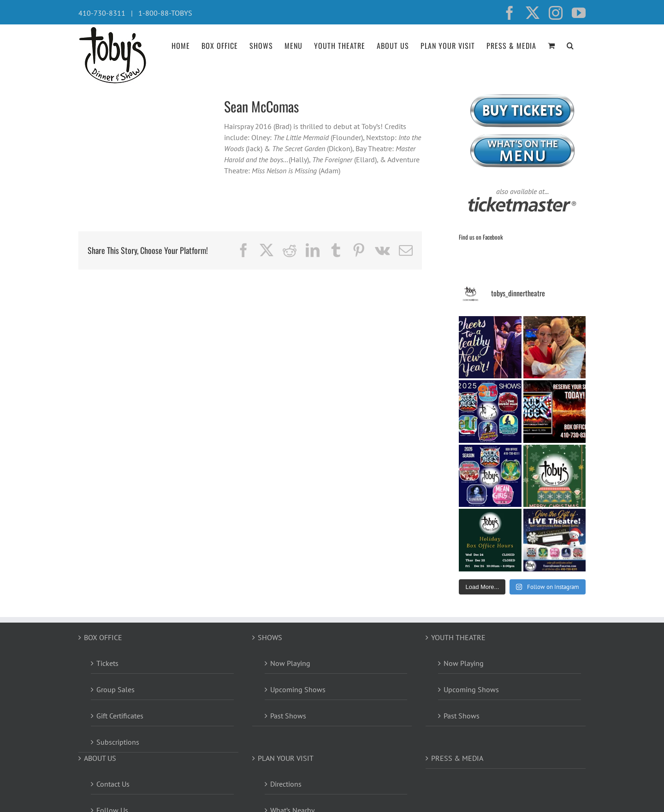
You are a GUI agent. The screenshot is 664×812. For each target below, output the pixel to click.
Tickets (107, 663)
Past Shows (288, 716)
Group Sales (116, 689)
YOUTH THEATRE (458, 637)
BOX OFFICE (103, 637)
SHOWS (270, 637)
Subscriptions (118, 742)
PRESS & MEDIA (457, 758)
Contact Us (113, 784)
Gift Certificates (120, 716)
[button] (570, 45)
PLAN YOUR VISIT (286, 758)
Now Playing (290, 663)
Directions (286, 784)
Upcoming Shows (298, 689)
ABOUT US (100, 758)
